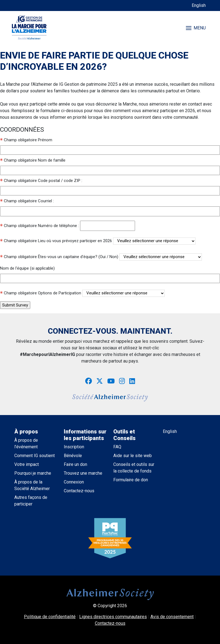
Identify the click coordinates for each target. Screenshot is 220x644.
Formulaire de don (131, 480)
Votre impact (27, 464)
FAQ (117, 447)
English (199, 5)
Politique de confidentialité (50, 617)
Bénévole (73, 456)
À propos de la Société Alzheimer (32, 485)
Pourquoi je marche (33, 473)
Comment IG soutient (35, 456)
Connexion (74, 482)
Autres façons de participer (31, 501)
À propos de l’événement (26, 443)
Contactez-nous (79, 491)
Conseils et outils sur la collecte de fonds (134, 468)
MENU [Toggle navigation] (196, 28)
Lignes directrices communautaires (113, 617)
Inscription (74, 447)
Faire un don (75, 464)
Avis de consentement (172, 617)
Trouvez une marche (83, 473)
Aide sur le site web (133, 456)
